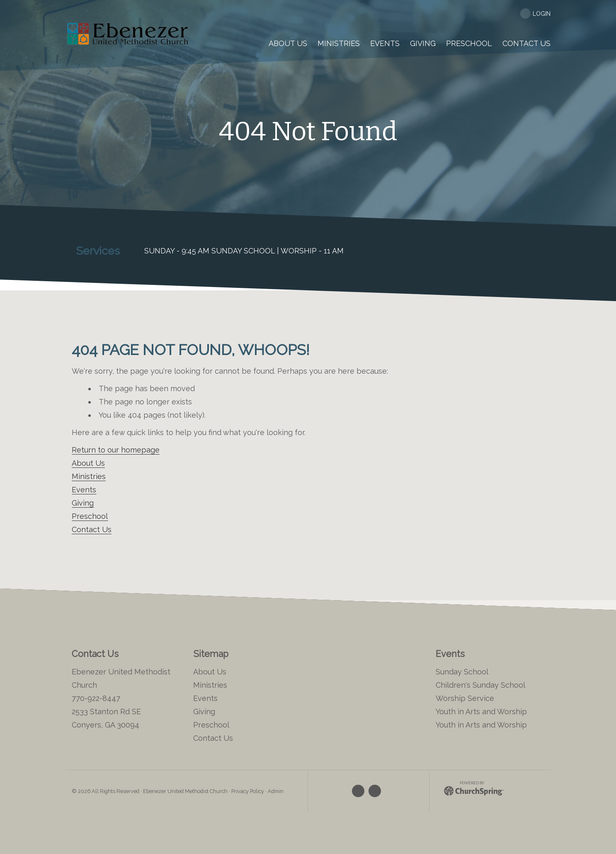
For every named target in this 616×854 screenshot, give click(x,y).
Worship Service (465, 698)
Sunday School (462, 672)
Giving (83, 503)
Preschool (90, 516)
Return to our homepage (116, 450)
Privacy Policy (248, 791)
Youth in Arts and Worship (481, 712)
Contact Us (92, 529)
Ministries (89, 476)
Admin (276, 791)
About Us (88, 463)
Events (84, 490)
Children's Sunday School (480, 685)
